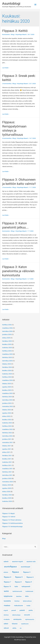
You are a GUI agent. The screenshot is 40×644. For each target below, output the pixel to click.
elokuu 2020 (6, 492)
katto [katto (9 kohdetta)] (16, 587)
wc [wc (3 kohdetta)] (21, 628)
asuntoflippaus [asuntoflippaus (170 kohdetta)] (10, 567)
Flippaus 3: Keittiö (15, 31)
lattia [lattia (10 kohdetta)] (27, 596)
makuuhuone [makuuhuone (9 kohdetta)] (18, 606)
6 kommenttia (7, 138)
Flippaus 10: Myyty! (8, 513)
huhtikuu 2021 (7, 465)
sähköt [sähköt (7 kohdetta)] (6, 624)
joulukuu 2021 (7, 439)
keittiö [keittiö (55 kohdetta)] (6, 591)
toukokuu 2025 (7, 348)
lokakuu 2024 (7, 364)
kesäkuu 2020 (7, 498)
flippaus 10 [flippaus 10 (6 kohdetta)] (7, 587)
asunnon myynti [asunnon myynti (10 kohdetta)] (18, 562)
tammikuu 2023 (7, 400)
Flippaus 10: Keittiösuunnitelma (12, 523)
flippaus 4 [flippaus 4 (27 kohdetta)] (7, 577)
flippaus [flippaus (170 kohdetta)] (15, 572)
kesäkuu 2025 (7, 344)
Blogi (13, 34)
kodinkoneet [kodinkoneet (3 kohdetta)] (29, 591)
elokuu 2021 (6, 452)
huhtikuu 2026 (7, 325)
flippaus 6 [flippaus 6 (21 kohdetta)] (30, 577)
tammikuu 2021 (7, 475)
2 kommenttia (7, 84)
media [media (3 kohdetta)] (28, 606)
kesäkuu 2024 (7, 370)
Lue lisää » (6, 68)
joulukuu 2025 (7, 334)
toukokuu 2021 (7, 462)
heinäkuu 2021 (7, 455)
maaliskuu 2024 (7, 380)
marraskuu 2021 (8, 442)
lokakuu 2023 (7, 384)
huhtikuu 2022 (7, 426)
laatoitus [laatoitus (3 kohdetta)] (19, 596)
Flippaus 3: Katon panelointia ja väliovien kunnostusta (18, 271)
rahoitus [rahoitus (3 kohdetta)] (6, 615)
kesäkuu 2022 (7, 420)
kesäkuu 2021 (7, 459)
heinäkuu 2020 (7, 495)
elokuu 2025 (6, 338)
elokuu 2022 (6, 416)
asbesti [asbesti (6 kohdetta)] (6, 562)
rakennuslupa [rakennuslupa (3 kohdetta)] (16, 615)
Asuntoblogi (11, 4)
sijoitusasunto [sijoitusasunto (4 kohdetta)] (30, 619)
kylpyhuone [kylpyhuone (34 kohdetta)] (8, 596)
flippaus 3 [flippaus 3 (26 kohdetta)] (27, 572)
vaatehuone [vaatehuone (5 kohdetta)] (25, 624)
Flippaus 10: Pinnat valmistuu (12, 520)
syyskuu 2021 (7, 449)
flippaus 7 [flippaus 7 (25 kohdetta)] (7, 582)
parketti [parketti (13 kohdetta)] (22, 610)
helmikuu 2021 (7, 472)
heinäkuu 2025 (7, 341)
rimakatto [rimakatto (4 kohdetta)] (7, 619)
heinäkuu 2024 (7, 367)
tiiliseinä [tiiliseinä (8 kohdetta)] (15, 624)
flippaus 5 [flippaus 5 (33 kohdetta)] (19, 577)
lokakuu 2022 (7, 410)
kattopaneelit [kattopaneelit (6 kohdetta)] (26, 587)
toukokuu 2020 (7, 501)
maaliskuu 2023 (7, 393)
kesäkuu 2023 (7, 390)
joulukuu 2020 (7, 478)
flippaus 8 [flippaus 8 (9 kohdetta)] (18, 582)
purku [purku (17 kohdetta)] (31, 610)
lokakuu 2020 (7, 485)
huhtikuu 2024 (7, 377)
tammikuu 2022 (7, 436)
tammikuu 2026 (7, 331)
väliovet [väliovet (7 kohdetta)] (6, 628)
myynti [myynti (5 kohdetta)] (6, 610)
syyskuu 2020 (7, 488)
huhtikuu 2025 (7, 351)
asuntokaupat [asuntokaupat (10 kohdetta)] (25, 567)
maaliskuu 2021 (7, 469)
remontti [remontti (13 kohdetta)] (27, 615)
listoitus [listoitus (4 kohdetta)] (17, 601)
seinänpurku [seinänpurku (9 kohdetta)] (17, 619)
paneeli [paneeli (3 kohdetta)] (14, 610)
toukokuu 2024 (7, 374)
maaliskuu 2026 (7, 328)
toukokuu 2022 (7, 423)
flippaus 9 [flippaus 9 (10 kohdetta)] (29, 582)
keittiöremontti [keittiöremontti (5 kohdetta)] (17, 591)
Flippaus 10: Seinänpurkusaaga (12, 526)
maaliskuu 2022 (7, 429)
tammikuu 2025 (7, 361)
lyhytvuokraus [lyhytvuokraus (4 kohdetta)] (27, 601)
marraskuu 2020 (8, 482)
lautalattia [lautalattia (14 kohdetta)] (7, 601)
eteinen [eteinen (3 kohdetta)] (6, 572)
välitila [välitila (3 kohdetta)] (14, 628)
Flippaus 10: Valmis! (9, 517)
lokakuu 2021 (7, 446)
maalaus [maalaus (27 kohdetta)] (7, 606)
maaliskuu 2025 (7, 354)
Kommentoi (6, 34)
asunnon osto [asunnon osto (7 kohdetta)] (31, 562)
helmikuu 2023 (7, 397)
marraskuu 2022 (8, 406)
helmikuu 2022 (7, 433)
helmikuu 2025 (7, 357)
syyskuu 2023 (7, 387)
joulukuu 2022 (7, 403)
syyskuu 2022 (7, 413)
